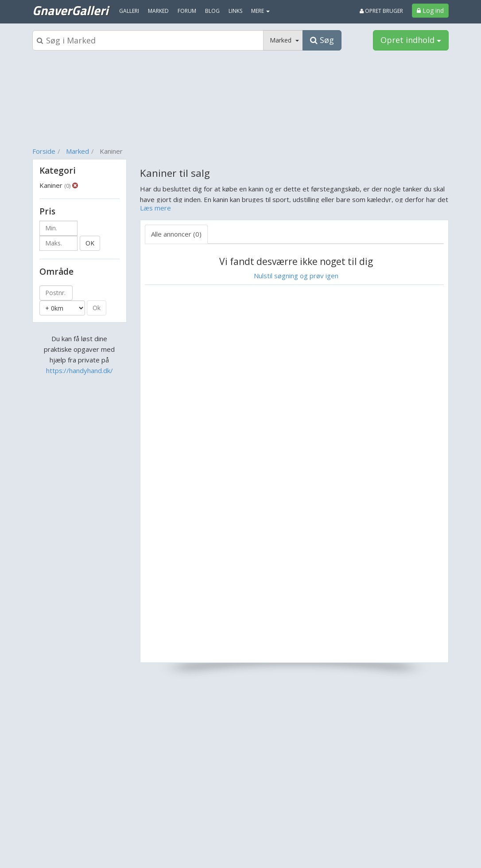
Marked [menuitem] (158, 11)
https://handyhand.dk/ (80, 370)
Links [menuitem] (235, 11)
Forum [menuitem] (187, 11)
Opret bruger (381, 11)
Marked (78, 151)
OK (90, 243)
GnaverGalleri (70, 10)
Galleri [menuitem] (129, 11)
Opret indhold (411, 40)
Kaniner (55, 185)
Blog (212, 11)
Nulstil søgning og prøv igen (296, 276)
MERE (260, 11)
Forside (44, 151)
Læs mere (155, 208)
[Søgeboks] (148, 40)
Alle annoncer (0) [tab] (176, 234)
